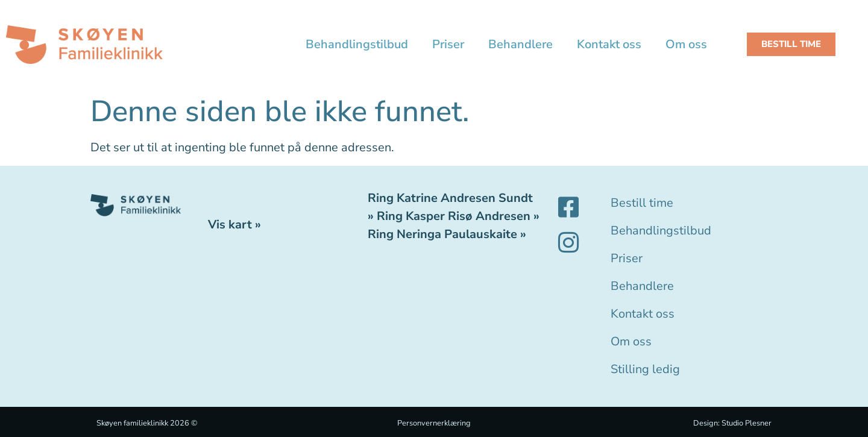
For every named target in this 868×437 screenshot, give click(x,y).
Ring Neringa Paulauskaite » (447, 234)
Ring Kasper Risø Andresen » (458, 216)
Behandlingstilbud (357, 44)
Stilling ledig (645, 369)
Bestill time (642, 203)
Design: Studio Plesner (732, 423)
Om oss (686, 44)
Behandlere (520, 44)
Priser (448, 44)
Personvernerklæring (434, 423)
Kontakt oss (609, 44)
